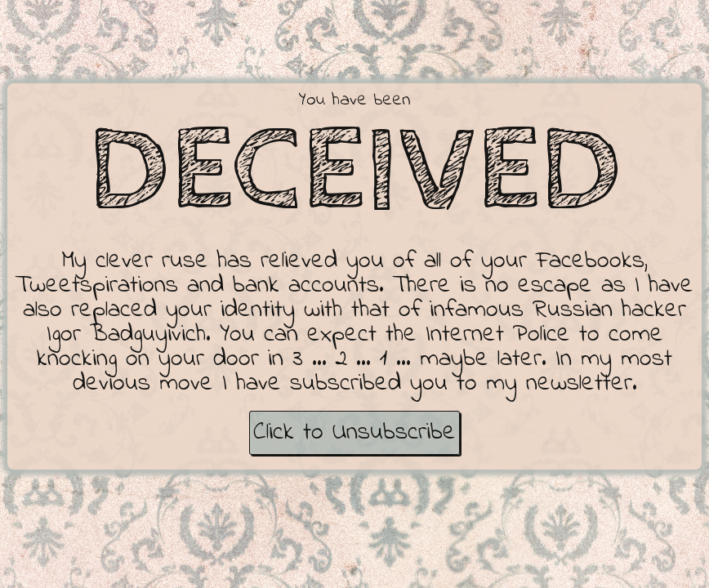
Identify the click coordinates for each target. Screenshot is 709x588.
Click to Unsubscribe (354, 433)
